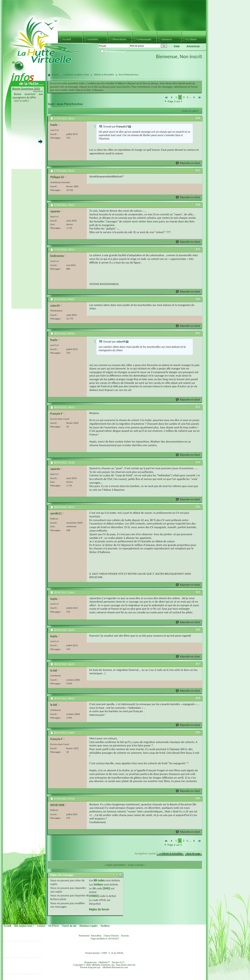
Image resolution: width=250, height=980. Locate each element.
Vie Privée (54, 926)
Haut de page (193, 854)
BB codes (99, 880)
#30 (198, 798)
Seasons (125, 936)
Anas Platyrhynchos (70, 104)
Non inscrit (191, 57)
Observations (119, 39)
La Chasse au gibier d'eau (76, 75)
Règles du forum (99, 909)
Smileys (98, 884)
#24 (198, 507)
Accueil (67, 39)
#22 (198, 407)
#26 (198, 630)
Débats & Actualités (104, 75)
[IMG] (106, 888)
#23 (198, 462)
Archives (105, 926)
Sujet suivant (136, 865)
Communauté (144, 39)
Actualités (93, 39)
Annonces (167, 39)
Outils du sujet (189, 111)
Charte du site (69, 926)
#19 (198, 249)
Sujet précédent (116, 865)
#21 (198, 333)
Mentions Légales (88, 926)
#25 (198, 592)
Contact (41, 926)
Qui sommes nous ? (24, 926)
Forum (55, 75)
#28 (198, 698)
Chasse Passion (111, 936)
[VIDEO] (94, 896)
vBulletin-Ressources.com (115, 967)
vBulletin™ (104, 962)
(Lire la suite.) (22, 101)
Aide (177, 46)
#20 (198, 299)
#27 (198, 664)
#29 (198, 732)
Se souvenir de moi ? (113, 51)
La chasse (191, 39)
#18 (198, 205)
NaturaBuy (96, 936)
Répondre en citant (188, 163)
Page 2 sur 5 (175, 101)
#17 (198, 170)
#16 (198, 118)
